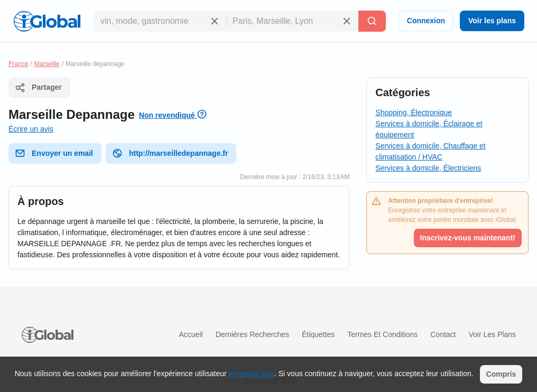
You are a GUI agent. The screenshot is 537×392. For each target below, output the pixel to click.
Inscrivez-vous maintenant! (468, 238)
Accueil (191, 334)
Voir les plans (492, 21)
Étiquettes (318, 334)
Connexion (426, 21)
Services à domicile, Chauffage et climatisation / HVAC (430, 151)
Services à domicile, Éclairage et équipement (429, 129)
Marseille (47, 64)
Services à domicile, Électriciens (428, 168)
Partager (38, 88)
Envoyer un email (54, 153)
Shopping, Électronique (414, 113)
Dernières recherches (252, 334)
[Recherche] (372, 21)
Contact (443, 334)
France (18, 64)
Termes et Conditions (382, 334)
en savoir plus (252, 374)
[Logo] (47, 21)
